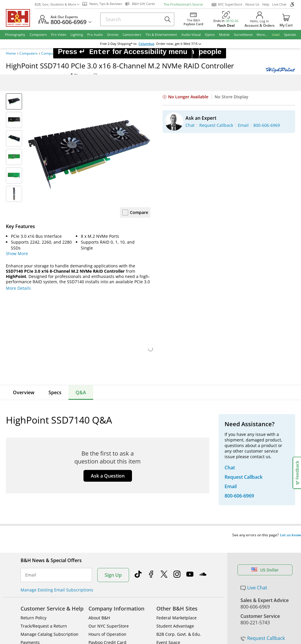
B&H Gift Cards (257, 554)
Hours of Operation (107, 509)
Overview (24, 392)
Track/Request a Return (44, 500)
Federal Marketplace (177, 492)
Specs (55, 392)
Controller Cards (123, 53)
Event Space (168, 517)
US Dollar (265, 444)
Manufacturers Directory (113, 533)
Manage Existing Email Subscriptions (57, 464)
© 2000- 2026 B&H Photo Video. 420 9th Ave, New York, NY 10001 (74, 601)
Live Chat (279, 4)
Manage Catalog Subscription (50, 509)
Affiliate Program (105, 525)
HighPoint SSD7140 (156, 53)
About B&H (99, 492)
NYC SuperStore (227, 4)
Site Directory (34, 533)
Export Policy (214, 601)
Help (266, 4)
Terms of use (154, 601)
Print (101, 76)
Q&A (81, 392)
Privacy (184, 601)
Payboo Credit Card (107, 517)
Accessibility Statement (259, 601)
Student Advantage (175, 500)
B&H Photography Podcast (182, 533)
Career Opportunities (109, 541)
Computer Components (60, 53)
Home (11, 53)
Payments (30, 517)
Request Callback (263, 512)
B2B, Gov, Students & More (57, 4)
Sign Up (113, 449)
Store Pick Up (255, 546)
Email (31, 449)
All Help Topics (35, 550)
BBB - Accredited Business (35, 581)
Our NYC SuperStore (109, 500)
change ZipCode (149, 44)
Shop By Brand (35, 541)
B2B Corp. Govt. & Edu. (179, 509)
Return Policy (34, 492)
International (33, 525)
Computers (29, 53)
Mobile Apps (208, 581)
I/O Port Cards (94, 53)
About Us (252, 4)
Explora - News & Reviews (182, 525)
